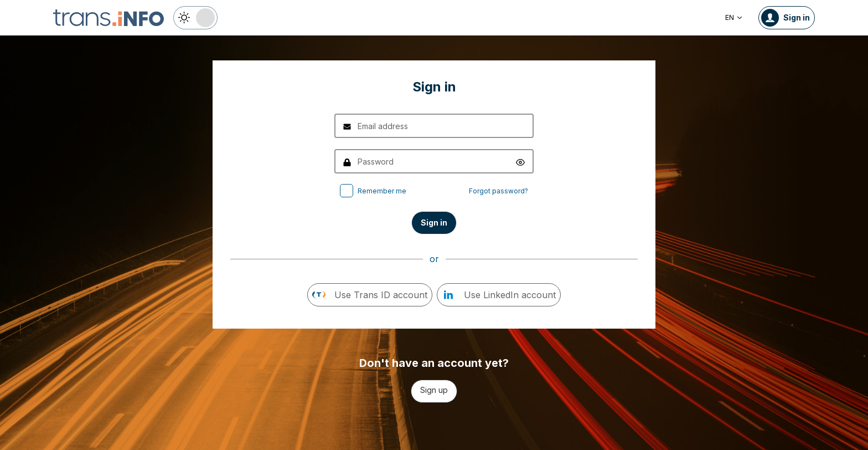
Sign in (434, 223)
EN (734, 17)
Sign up (434, 390)
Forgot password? (498, 191)
